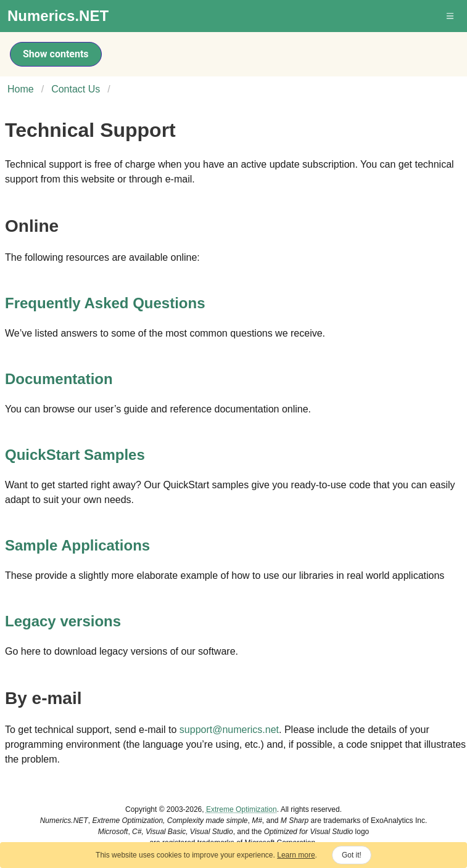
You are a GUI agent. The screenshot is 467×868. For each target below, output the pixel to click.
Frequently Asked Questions (105, 303)
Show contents (56, 54)
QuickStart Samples (75, 455)
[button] (451, 16)
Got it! (352, 855)
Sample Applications (77, 545)
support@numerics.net (229, 730)
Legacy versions (63, 621)
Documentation (59, 379)
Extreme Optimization (242, 809)
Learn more (296, 855)
